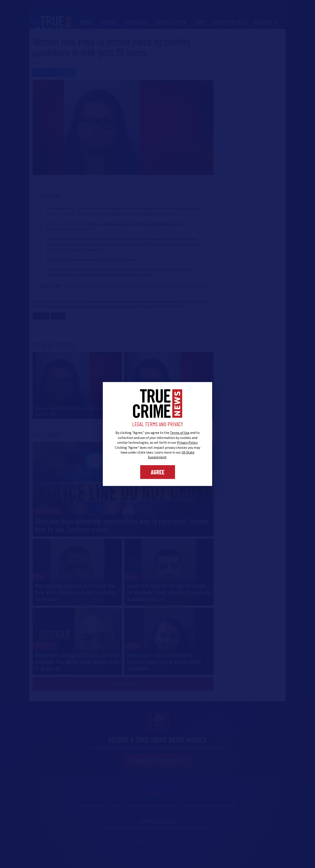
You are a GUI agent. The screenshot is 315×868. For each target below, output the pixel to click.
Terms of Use (180, 433)
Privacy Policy (187, 443)
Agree (158, 472)
